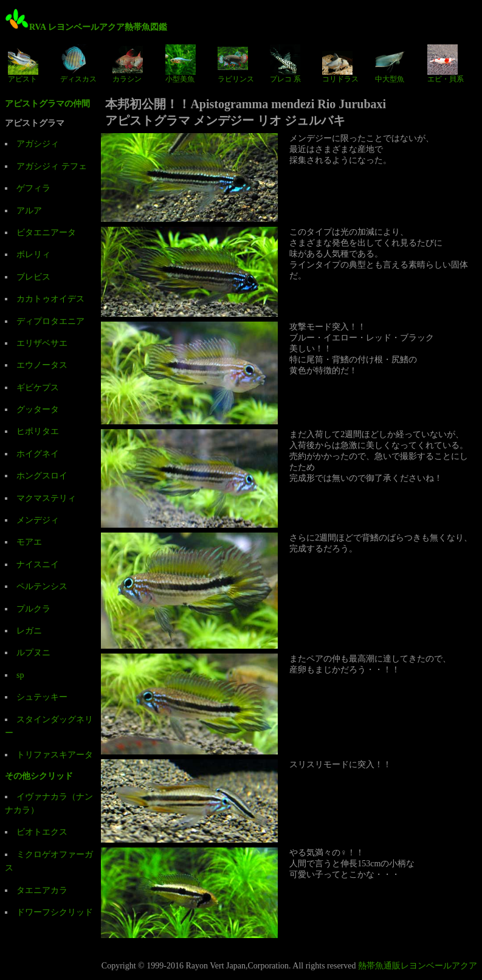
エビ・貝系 (446, 64)
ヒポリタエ (38, 431)
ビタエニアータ (46, 233)
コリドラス (340, 64)
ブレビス (33, 277)
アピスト (23, 64)
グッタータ (38, 409)
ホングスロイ (42, 476)
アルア (29, 211)
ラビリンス (236, 64)
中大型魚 (390, 64)
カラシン (128, 64)
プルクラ (33, 609)
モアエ (29, 542)
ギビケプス (38, 388)
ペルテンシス (42, 586)
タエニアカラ (42, 890)
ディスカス (78, 64)
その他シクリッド (39, 776)
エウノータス (42, 365)
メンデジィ (38, 520)
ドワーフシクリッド (55, 912)
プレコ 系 (285, 64)
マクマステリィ (46, 498)
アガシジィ (38, 144)
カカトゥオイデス (50, 299)
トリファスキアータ (55, 755)
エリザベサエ (42, 343)
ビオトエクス (42, 832)
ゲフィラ (33, 188)
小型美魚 (181, 64)
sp (20, 675)
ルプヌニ (33, 653)
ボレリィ (33, 254)
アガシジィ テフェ (52, 166)
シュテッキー (42, 697)
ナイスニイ (38, 564)
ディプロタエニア (50, 321)
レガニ (29, 631)
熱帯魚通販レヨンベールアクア (418, 966)
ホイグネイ (38, 454)
